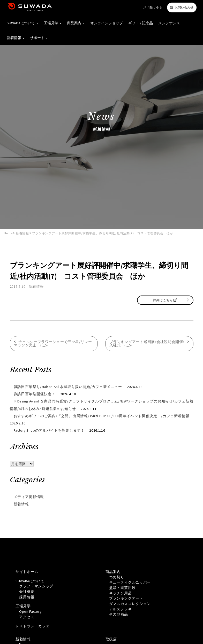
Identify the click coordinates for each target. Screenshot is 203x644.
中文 (159, 8)
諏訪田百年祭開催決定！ (35, 394)
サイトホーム (27, 571)
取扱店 (111, 639)
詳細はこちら (165, 300)
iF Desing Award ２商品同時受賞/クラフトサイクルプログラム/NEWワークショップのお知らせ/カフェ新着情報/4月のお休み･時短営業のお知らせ (102, 405)
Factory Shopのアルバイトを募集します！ (50, 430)
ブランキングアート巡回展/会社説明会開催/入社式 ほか (147, 344)
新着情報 (15, 39)
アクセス (27, 617)
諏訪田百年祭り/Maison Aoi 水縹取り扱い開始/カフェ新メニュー (69, 387)
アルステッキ (121, 609)
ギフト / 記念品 (139, 23)
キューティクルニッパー (130, 582)
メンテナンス (167, 23)
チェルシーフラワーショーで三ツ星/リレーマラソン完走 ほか (53, 344)
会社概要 (27, 591)
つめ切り (117, 577)
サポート (38, 39)
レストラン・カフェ (33, 626)
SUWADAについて (22, 23)
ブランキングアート (126, 598)
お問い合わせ (184, 7)
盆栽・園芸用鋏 (122, 587)
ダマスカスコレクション (130, 604)
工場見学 (52, 23)
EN (151, 7)
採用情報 (27, 597)
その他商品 (119, 615)
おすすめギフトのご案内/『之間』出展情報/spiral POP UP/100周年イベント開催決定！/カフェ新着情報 (102, 416)
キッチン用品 (121, 593)
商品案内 (75, 23)
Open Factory (31, 611)
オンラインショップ (105, 23)
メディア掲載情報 (29, 496)
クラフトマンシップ (36, 586)
